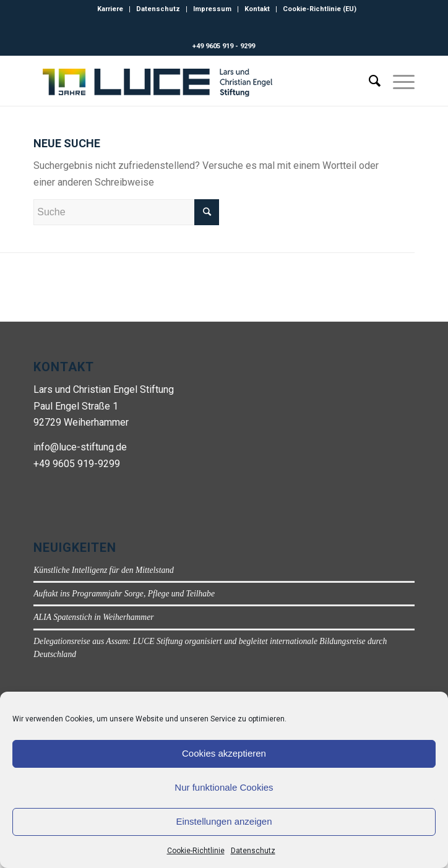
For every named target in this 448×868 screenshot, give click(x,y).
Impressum (212, 9)
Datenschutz (253, 851)
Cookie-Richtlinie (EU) (320, 9)
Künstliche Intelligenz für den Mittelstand (104, 570)
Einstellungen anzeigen (224, 821)
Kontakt (257, 9)
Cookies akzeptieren (224, 753)
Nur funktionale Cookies (224, 787)
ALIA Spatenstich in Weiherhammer (93, 617)
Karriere (110, 9)
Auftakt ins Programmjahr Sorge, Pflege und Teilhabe (124, 594)
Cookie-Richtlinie (196, 851)
